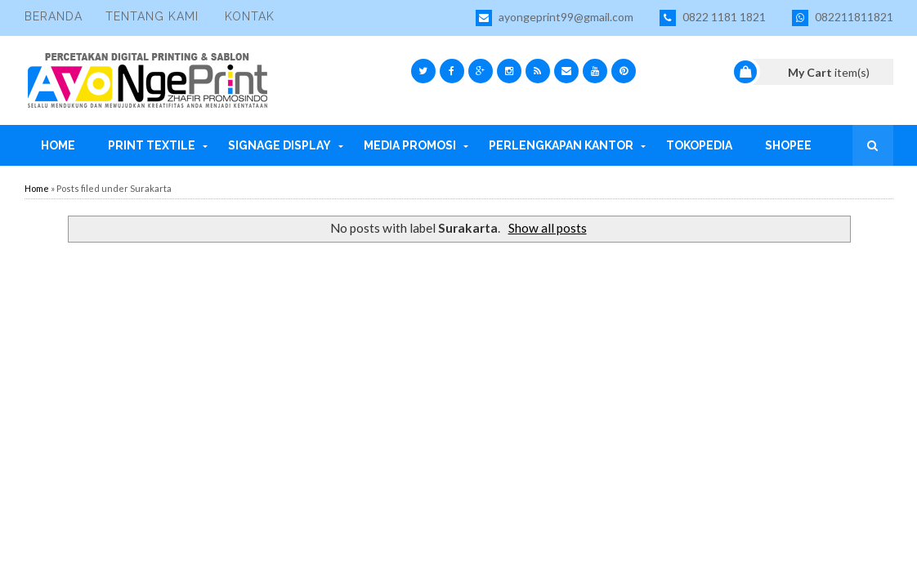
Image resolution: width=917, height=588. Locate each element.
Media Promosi (410, 145)
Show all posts (548, 228)
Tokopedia (699, 145)
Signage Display (280, 145)
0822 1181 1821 (713, 18)
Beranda (54, 16)
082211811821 (843, 18)
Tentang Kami (152, 16)
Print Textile (152, 145)
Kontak (250, 16)
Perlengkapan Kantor (561, 145)
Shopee (788, 145)
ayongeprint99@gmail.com (555, 18)
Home (58, 145)
